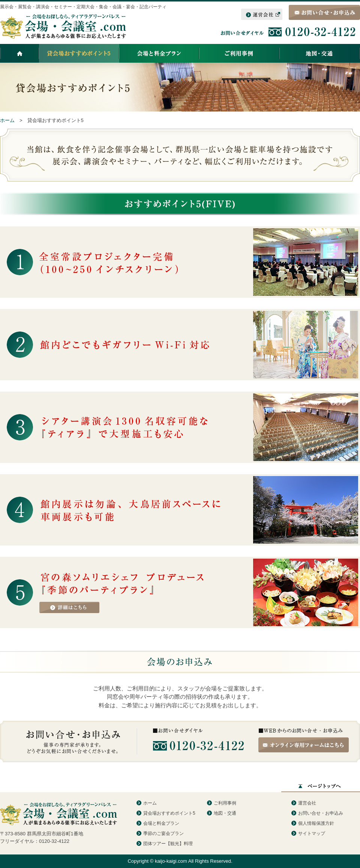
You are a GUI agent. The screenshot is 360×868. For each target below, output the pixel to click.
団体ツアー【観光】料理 (168, 844)
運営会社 (307, 803)
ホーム (150, 803)
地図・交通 (225, 813)
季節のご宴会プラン (163, 833)
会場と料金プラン (161, 823)
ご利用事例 (225, 803)
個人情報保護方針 (316, 823)
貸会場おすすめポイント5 (169, 813)
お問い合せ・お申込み (321, 813)
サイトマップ (312, 833)
